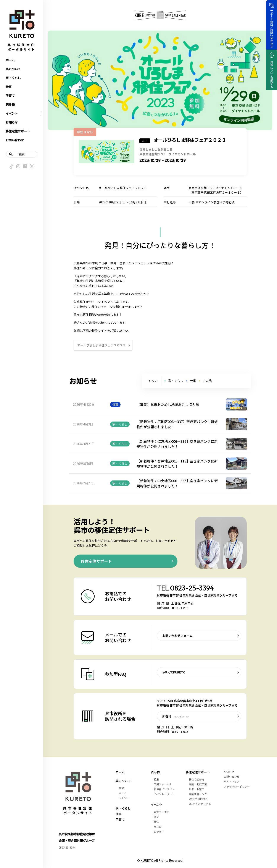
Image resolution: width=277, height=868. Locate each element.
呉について (13, 69)
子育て (10, 96)
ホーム (10, 60)
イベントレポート (164, 794)
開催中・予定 (161, 812)
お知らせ (12, 122)
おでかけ (159, 831)
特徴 (121, 788)
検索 (22, 154)
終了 (156, 817)
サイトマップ (232, 781)
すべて (153, 381)
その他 (207, 381)
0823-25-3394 (192, 588)
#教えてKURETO (174, 672)
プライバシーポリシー (237, 786)
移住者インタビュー (165, 789)
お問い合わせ (15, 140)
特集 (156, 779)
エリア (122, 793)
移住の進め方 (196, 779)
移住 (156, 822)
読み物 (10, 104)
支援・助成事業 (198, 784)
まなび (158, 827)
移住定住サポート (18, 131)
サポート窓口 (196, 789)
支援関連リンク (198, 794)
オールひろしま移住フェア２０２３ (101, 345)
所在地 (176, 716)
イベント (12, 113)
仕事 (9, 87)
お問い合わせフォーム (177, 636)
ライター (124, 798)
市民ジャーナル (163, 784)
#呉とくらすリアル (200, 804)
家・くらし (13, 78)
